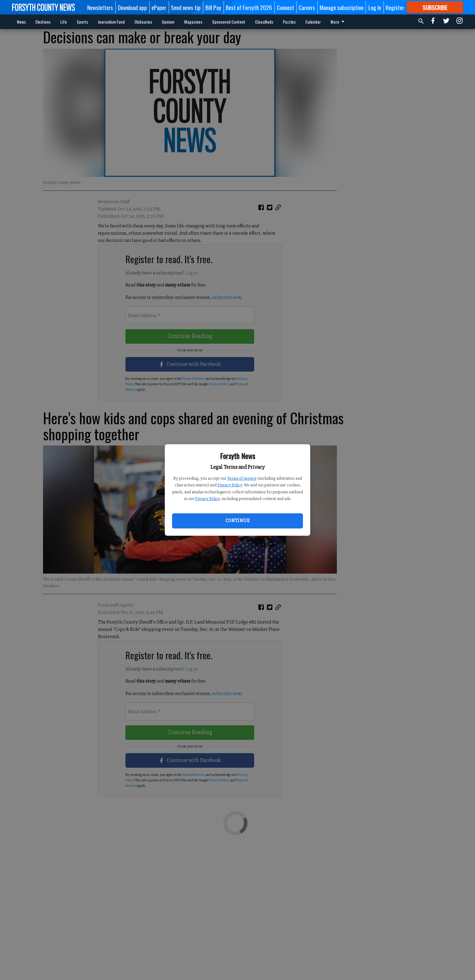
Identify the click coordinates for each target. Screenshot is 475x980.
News (21, 22)
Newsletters (100, 7)
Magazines (193, 22)
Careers (307, 7)
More (339, 22)
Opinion (168, 22)
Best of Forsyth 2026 (249, 7)
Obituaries (143, 22)
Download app (132, 7)
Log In (375, 7)
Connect (286, 7)
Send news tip (186, 7)
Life (64, 22)
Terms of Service (242, 478)
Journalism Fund (111, 22)
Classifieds (264, 22)
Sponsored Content (229, 22)
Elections (43, 22)
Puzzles (289, 22)
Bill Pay (213, 7)
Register (395, 7)
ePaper (159, 7)
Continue (237, 521)
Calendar (313, 22)
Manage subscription (342, 7)
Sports (82, 22)
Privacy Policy (230, 485)
